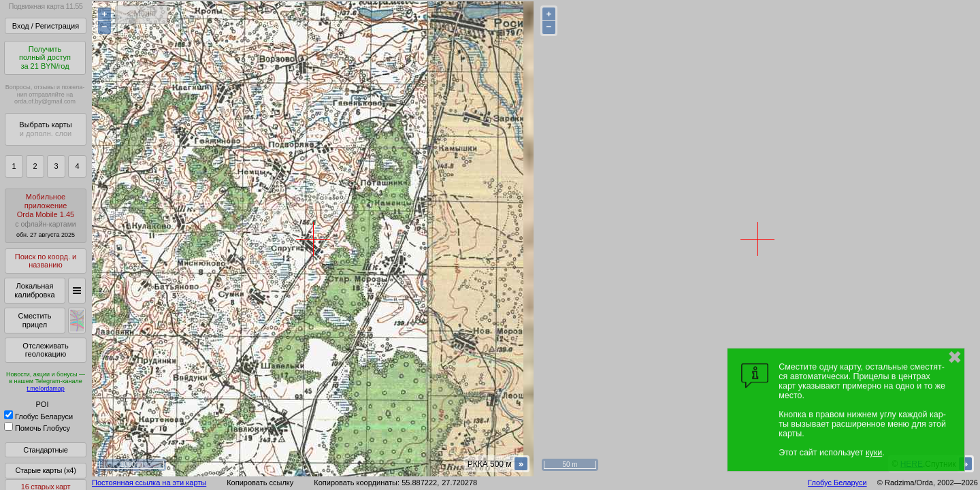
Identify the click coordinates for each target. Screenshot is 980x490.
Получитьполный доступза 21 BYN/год (45, 58)
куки (874, 453)
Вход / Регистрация (46, 26)
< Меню (141, 14)
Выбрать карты (45, 129)
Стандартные (45, 450)
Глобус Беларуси (38, 416)
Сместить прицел (34, 320)
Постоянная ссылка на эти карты (149, 483)
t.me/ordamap (46, 389)
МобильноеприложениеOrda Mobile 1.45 (46, 215)
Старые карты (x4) (45, 470)
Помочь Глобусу (37, 428)
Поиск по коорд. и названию (46, 261)
